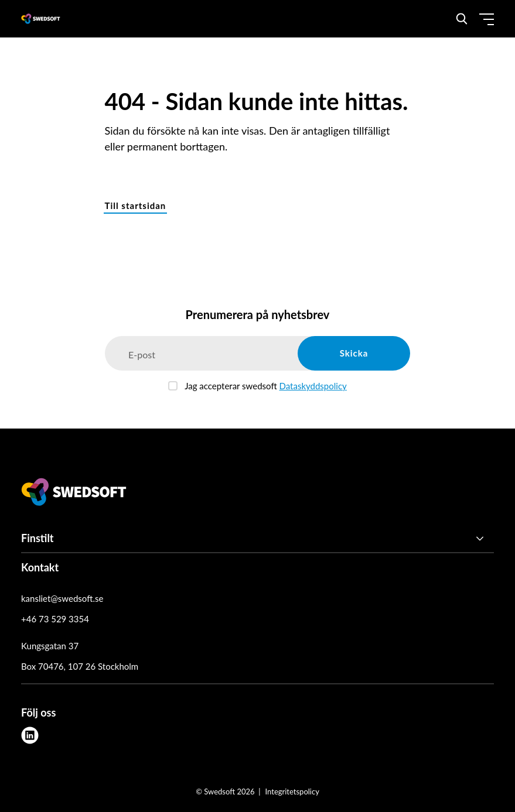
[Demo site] (41, 19)
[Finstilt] (257, 539)
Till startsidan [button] (136, 205)
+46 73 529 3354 (55, 619)
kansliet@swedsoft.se (62, 598)
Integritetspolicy (292, 792)
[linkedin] (30, 735)
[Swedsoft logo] (74, 494)
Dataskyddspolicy (313, 386)
